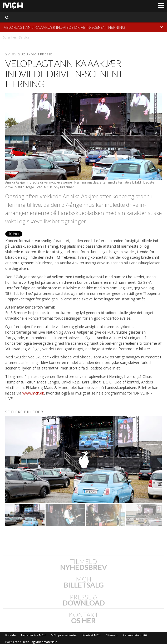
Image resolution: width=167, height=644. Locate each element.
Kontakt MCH (92, 635)
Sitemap (112, 635)
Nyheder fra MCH (33, 635)
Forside (11, 635)
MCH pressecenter (64, 635)
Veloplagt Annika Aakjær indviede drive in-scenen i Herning (84, 27)
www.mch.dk (33, 393)
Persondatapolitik (135, 635)
